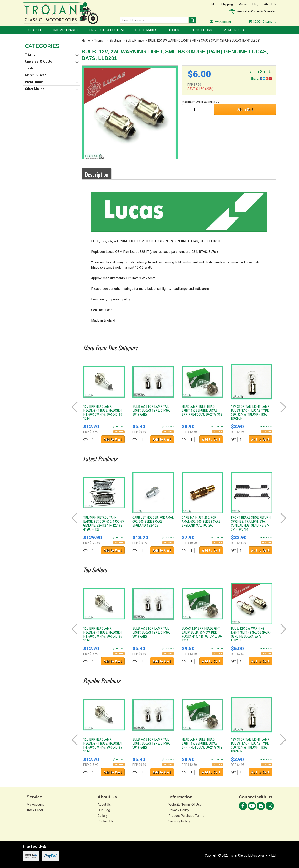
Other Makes (146, 30)
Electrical (116, 41)
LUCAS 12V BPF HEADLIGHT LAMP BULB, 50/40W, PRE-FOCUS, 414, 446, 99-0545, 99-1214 (202, 634)
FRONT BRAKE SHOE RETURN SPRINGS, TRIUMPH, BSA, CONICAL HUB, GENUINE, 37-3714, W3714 (251, 523)
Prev (75, 407)
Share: (261, 79)
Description (97, 174)
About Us (270, 4)
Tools (174, 30)
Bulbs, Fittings (135, 41)
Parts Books (201, 30)
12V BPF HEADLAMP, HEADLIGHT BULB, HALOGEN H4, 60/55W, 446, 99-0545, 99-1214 (103, 412)
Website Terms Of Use (185, 805)
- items (262, 22)
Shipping (227, 4)
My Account (35, 805)
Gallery (103, 816)
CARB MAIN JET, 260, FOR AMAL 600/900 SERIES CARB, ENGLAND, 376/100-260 (201, 521)
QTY (86, 440)
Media (243, 4)
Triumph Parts (65, 30)
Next (283, 407)
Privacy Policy (179, 810)
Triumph (100, 41)
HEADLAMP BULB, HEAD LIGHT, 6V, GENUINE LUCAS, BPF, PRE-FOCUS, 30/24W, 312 (202, 411)
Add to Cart (245, 109)
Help (213, 4)
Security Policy (179, 821)
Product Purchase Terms (186, 816)
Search (35, 30)
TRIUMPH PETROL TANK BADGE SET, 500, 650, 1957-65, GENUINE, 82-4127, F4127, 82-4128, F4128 (104, 523)
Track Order (35, 810)
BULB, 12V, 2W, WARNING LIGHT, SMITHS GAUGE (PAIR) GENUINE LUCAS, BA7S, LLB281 (205, 41)
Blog (255, 4)
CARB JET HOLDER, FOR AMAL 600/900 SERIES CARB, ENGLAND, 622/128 (153, 521)
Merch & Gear (235, 30)
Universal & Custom (106, 30)
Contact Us (105, 821)
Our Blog (104, 810)
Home (86, 41)
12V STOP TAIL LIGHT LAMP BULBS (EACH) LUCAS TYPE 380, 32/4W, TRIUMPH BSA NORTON (250, 412)
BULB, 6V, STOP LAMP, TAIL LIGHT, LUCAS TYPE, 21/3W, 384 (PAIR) (151, 411)
